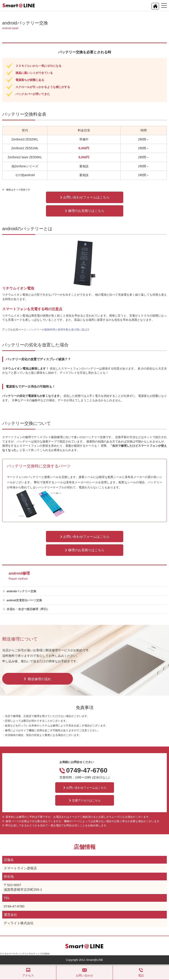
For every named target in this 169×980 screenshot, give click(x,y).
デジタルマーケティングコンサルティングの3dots (25, 954)
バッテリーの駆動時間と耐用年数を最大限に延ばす (59, 330)
